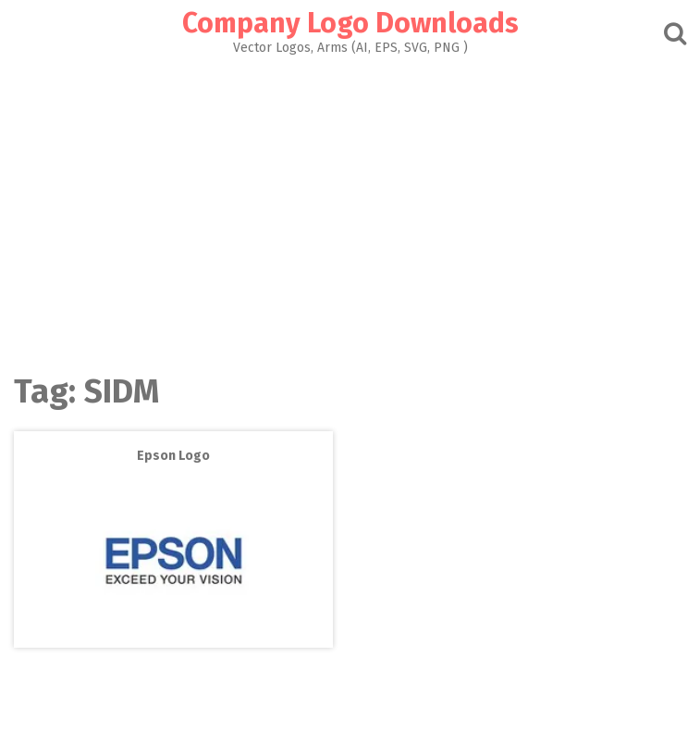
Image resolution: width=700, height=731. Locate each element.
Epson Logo (173, 456)
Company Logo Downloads (350, 23)
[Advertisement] (350, 209)
